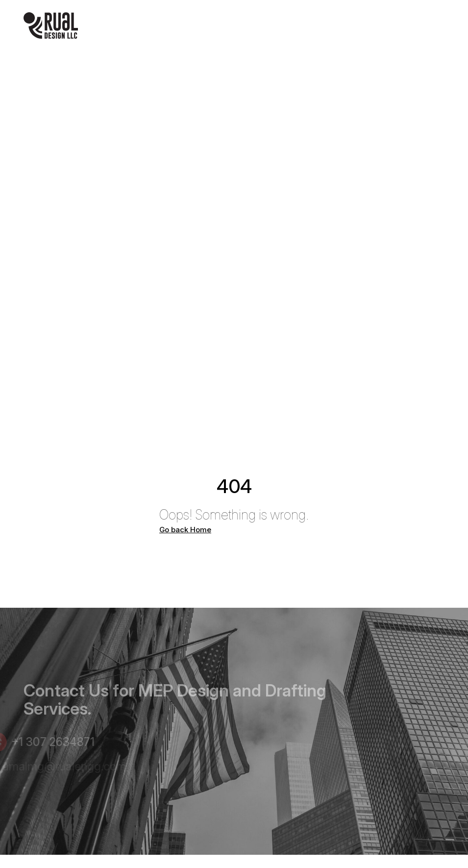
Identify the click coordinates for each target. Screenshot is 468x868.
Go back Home (185, 530)
